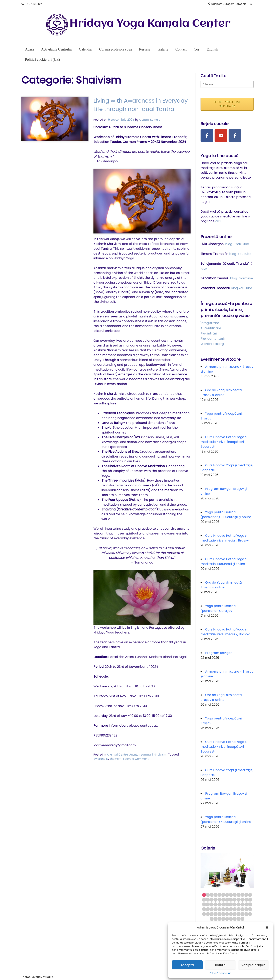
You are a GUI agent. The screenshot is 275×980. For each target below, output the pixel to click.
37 (242, 904)
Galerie (163, 49)
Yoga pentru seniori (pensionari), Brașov (218, 608)
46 (227, 909)
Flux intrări (209, 333)
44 (219, 909)
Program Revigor (218, 653)
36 (238, 904)
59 (227, 914)
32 (223, 904)
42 (212, 909)
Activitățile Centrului (56, 49)
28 (208, 904)
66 (212, 919)
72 (235, 919)
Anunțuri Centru (101, 722)
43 (215, 909)
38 (246, 904)
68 (219, 919)
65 (250, 914)
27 (204, 904)
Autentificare (211, 328)
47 (231, 909)
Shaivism (144, 722)
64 (246, 914)
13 (250, 895)
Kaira (50, 977)
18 (219, 900)
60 (231, 914)
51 (246, 909)
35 (235, 904)
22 (235, 900)
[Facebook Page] (207, 136)
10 (238, 895)
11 (242, 895)
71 (231, 919)
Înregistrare (210, 323)
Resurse (145, 49)
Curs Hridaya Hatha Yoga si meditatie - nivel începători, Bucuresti (224, 442)
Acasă (29, 49)
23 (238, 900)
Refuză (220, 965)
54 (208, 914)
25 (246, 900)
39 (250, 904)
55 (212, 914)
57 (219, 914)
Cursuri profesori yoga (115, 49)
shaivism (83, 726)
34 (231, 904)
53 (204, 914)
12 (246, 895)
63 (242, 914)
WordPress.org (212, 344)
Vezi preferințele (253, 965)
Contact (181, 49)
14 (204, 900)
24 (242, 900)
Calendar (85, 49)
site (204, 268)
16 (212, 900)
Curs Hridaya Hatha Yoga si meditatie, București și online (224, 561)
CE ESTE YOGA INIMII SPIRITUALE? (227, 104)
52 (250, 909)
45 (223, 909)
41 (208, 909)
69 (223, 919)
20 (227, 900)
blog (229, 244)
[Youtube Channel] (221, 136)
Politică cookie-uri (220, 973)
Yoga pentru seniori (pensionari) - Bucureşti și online (226, 515)
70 (227, 919)
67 (215, 919)
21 (231, 900)
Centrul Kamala (134, 120)
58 (223, 914)
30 (215, 904)
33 (227, 904)
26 (250, 900)
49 (238, 909)
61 (235, 914)
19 (223, 900)
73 (238, 919)
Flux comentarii (213, 339)
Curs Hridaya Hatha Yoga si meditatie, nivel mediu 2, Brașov (225, 632)
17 (215, 900)
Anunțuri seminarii (125, 722)
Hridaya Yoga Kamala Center (150, 24)
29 (212, 904)
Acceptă (187, 965)
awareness (171, 722)
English (212, 49)
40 (204, 909)
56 (215, 914)
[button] (267, 927)
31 (219, 904)
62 (238, 914)
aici (218, 221)
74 (242, 919)
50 (242, 909)
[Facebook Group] (235, 136)
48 (235, 909)
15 (208, 900)
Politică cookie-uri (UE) (42, 60)
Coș (197, 49)
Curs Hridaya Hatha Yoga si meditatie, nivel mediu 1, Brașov (225, 538)
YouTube (242, 244)
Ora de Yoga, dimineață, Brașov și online (221, 393)
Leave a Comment (104, 726)
